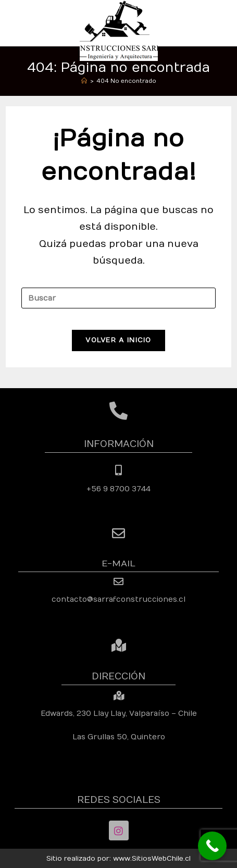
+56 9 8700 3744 (119, 489)
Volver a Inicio (119, 340)
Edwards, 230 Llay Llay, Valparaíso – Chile (119, 714)
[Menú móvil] (226, 23)
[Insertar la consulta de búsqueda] (118, 298)
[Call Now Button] (212, 846)
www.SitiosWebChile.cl (152, 859)
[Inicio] (84, 81)
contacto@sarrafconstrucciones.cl (119, 599)
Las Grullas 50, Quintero (119, 737)
